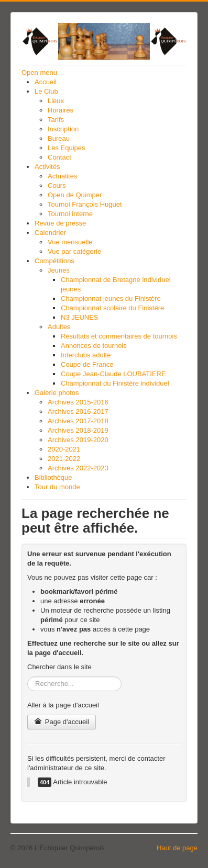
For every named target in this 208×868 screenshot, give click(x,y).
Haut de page (177, 848)
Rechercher (28, 677)
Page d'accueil (62, 722)
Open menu (39, 72)
